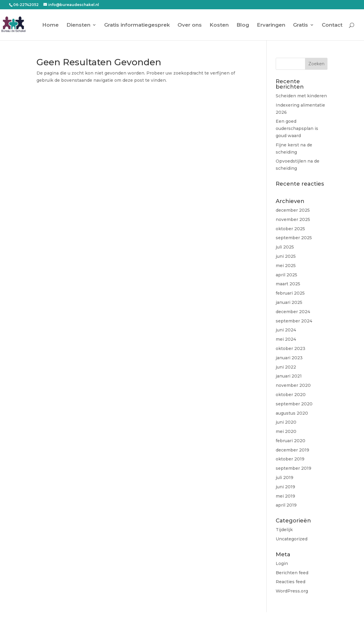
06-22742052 (26, 5)
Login (282, 563)
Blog (243, 25)
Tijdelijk (284, 530)
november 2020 (293, 385)
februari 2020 (291, 441)
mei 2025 (286, 266)
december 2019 (292, 450)
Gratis (301, 25)
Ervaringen (271, 25)
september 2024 (294, 321)
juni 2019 (285, 487)
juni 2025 (286, 256)
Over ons (190, 25)
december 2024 (293, 312)
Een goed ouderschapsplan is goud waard (297, 128)
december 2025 (293, 210)
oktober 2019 (290, 459)
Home (50, 25)
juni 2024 (286, 330)
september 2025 (294, 238)
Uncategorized (292, 539)
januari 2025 (289, 302)
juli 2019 (285, 478)
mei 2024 (286, 339)
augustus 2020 (292, 413)
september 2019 (294, 468)
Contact (332, 25)
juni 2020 (286, 422)
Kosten (219, 25)
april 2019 (286, 505)
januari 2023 (289, 358)
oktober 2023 (291, 348)
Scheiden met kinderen (301, 96)
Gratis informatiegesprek (137, 25)
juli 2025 (285, 247)
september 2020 (294, 404)
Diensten (78, 25)
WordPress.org (292, 591)
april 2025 (286, 275)
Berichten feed (292, 573)
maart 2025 (288, 284)
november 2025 (293, 219)
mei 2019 (285, 496)
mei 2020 (286, 431)
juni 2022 (286, 367)
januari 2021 (289, 376)
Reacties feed (291, 582)
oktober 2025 (290, 229)
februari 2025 (290, 293)
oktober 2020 (291, 395)
